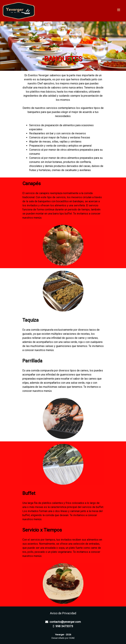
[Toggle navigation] (119, 11)
